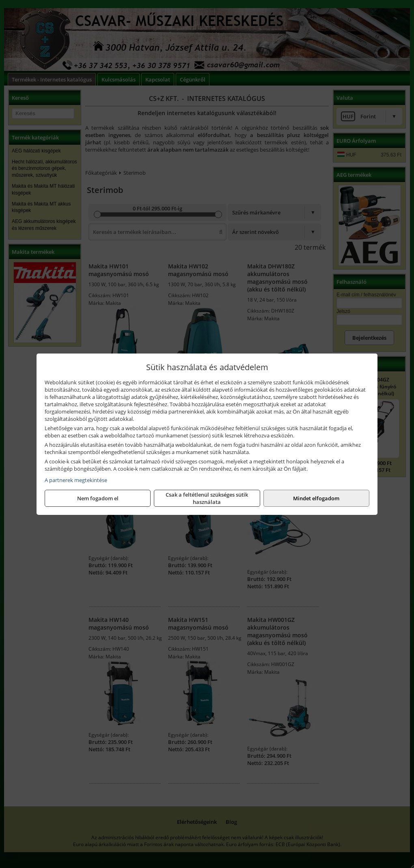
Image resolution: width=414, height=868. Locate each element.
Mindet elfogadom (316, 498)
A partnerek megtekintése (76, 480)
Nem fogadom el (98, 498)
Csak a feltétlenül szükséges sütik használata (207, 498)
